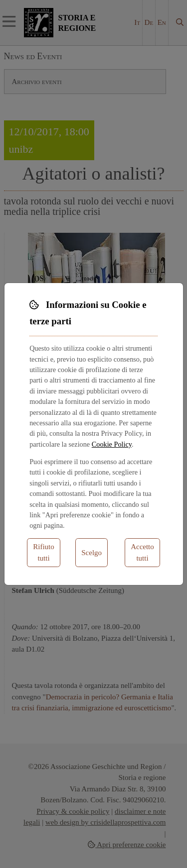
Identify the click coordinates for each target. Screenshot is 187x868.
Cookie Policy (112, 444)
